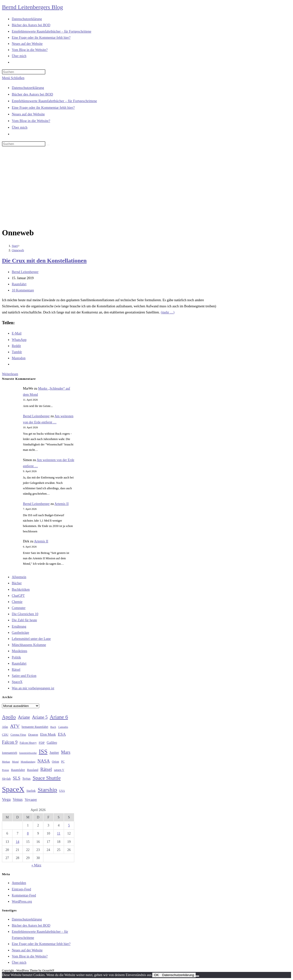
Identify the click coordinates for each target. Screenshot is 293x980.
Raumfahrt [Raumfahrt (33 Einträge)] (18, 770)
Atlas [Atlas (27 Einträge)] (5, 727)
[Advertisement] (146, 188)
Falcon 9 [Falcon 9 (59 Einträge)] (10, 742)
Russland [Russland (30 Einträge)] (33, 770)
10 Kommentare (23, 290)
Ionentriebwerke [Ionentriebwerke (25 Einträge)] (28, 753)
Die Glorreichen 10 (25, 614)
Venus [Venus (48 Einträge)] (18, 799)
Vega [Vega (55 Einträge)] (6, 799)
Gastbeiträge (20, 633)
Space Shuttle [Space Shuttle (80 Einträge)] (47, 778)
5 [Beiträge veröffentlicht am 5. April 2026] (69, 825)
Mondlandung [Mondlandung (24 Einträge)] (28, 762)
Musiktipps (19, 651)
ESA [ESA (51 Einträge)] (62, 734)
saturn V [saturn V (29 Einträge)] (59, 770)
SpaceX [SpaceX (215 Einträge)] (13, 789)
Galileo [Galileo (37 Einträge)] (52, 742)
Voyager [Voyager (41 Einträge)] (31, 800)
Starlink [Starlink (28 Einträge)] (31, 791)
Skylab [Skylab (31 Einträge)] (6, 779)
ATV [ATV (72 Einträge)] (15, 726)
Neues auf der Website (28, 114)
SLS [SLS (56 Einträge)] (17, 778)
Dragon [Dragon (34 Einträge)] (33, 735)
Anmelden (19, 883)
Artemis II (62, 504)
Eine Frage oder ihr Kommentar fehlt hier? (43, 108)
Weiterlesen (10, 374)
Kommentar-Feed (24, 895)
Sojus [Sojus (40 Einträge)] (27, 778)
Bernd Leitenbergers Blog (32, 7)
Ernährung (19, 627)
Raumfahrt (19, 284)
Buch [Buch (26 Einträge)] (53, 727)
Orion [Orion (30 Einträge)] (56, 762)
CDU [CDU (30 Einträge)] (5, 735)
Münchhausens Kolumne (29, 645)
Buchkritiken (21, 590)
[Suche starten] (48, 145)
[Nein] (197, 976)
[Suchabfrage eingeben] (24, 72)
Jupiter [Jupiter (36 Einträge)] (54, 753)
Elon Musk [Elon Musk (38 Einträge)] (48, 734)
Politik (16, 657)
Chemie (17, 602)
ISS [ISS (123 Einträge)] (43, 752)
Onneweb (18, 250)
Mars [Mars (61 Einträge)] (66, 752)
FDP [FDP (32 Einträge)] (42, 743)
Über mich (20, 127)
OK (156, 975)
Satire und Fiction (24, 676)
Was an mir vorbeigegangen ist (33, 688)
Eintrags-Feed (21, 889)
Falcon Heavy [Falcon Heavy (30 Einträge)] (28, 743)
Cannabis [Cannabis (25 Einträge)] (63, 727)
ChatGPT (18, 596)
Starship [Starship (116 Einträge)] (47, 790)
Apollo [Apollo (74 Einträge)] (9, 717)
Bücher (17, 583)
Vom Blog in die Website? (31, 121)
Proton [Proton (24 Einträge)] (5, 770)
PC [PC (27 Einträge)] (63, 762)
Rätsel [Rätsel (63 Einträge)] (46, 769)
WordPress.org (22, 902)
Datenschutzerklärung (28, 88)
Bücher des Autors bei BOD (32, 94)
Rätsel (16, 670)
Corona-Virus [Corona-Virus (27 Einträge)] (18, 735)
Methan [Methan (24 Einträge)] (6, 762)
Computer (19, 608)
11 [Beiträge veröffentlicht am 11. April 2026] (59, 833)
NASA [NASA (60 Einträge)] (44, 761)
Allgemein (19, 577)
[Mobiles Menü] (13, 78)
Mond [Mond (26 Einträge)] (15, 762)
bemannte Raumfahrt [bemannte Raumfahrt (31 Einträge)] (35, 727)
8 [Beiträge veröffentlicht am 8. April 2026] (28, 833)
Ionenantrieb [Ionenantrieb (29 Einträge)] (10, 753)
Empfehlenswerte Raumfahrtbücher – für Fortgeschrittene (54, 101)
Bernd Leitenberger (25, 272)
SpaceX (17, 682)
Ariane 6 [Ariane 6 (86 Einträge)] (59, 717)
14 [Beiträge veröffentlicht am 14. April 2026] (17, 842)
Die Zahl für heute (24, 620)
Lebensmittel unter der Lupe (31, 639)
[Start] (15, 246)
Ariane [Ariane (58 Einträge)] (24, 717)
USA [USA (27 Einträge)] (62, 791)
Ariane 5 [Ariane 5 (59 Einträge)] (40, 717)
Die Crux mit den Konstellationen (44, 261)
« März (36, 865)
